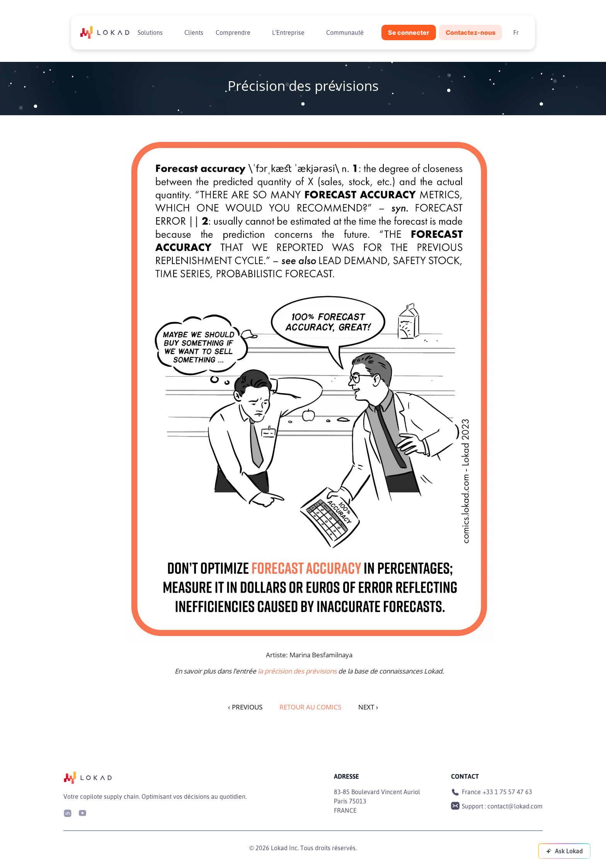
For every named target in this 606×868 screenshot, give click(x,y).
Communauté (345, 32)
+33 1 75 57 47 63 (507, 792)
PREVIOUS (245, 707)
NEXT (368, 707)
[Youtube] (82, 813)
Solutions (150, 32)
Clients (194, 32)
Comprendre (233, 32)
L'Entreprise (288, 32)
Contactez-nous (471, 32)
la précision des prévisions (297, 671)
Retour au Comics (310, 707)
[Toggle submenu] (169, 32)
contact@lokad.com (515, 806)
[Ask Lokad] (564, 851)
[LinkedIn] (68, 813)
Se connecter (409, 32)
